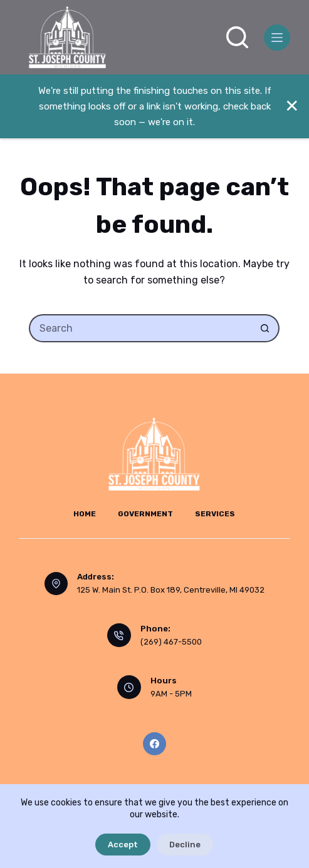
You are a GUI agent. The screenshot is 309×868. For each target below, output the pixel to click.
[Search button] (265, 328)
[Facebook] (155, 744)
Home (85, 514)
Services (215, 514)
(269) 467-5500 (171, 642)
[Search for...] (140, 328)
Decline (185, 845)
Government (145, 514)
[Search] (237, 37)
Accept (123, 845)
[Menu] (277, 38)
